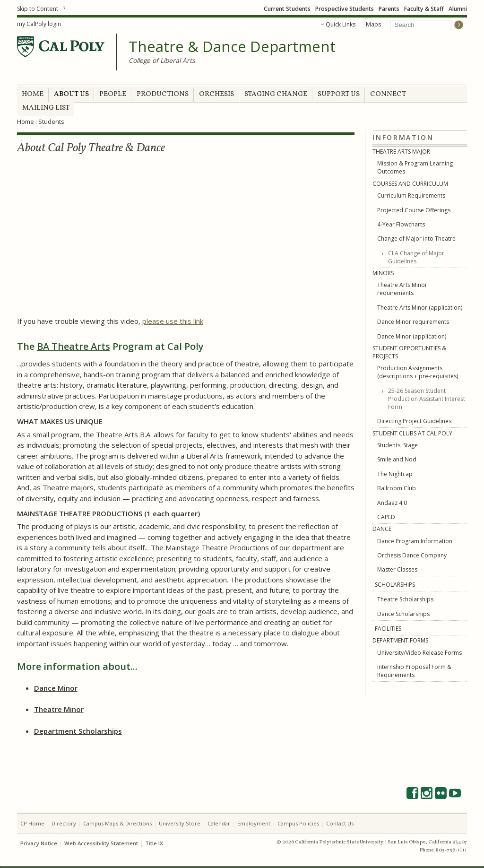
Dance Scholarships (403, 614)
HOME (33, 94)
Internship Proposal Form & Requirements (414, 671)
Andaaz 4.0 (392, 503)
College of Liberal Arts (162, 60)
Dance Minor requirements (413, 322)
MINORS (383, 273)
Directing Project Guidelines (414, 421)
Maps (373, 24)
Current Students (287, 9)
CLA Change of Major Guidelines (416, 257)
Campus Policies (298, 823)
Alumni (458, 9)
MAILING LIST (46, 108)
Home (26, 122)
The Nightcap (395, 474)
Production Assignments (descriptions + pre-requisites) (418, 372)
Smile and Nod (397, 459)
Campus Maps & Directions (117, 823)
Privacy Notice (39, 843)
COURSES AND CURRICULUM (410, 184)
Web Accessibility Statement (101, 843)
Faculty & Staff (424, 9)
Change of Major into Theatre (416, 239)
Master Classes (397, 569)
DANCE (382, 529)
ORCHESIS (216, 94)
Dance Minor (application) (412, 336)
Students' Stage (398, 445)
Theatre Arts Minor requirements (402, 289)
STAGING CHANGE (276, 94)
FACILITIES (388, 629)
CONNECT (388, 94)
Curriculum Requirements (411, 195)
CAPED (386, 517)
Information (403, 138)
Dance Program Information (415, 541)
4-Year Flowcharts (401, 224)
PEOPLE (113, 94)
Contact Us (340, 823)
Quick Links (341, 24)
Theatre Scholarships (405, 599)
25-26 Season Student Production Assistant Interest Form (427, 399)
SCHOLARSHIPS (395, 585)
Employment (254, 823)
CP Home (32, 823)
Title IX (154, 843)
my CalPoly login (39, 24)
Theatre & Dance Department (232, 47)
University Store (180, 823)
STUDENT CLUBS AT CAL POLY (412, 433)
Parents (389, 9)
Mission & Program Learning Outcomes (415, 167)
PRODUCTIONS (163, 94)
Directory (64, 823)
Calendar (219, 823)
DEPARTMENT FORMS (400, 640)
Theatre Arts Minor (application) (420, 308)
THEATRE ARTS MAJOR (401, 152)
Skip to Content (38, 9)
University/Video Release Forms (419, 653)
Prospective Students (345, 9)
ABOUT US (71, 94)
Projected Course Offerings (414, 210)
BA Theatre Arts (73, 346)
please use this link (173, 321)
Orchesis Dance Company (412, 555)
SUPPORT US (339, 94)
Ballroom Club (397, 488)
